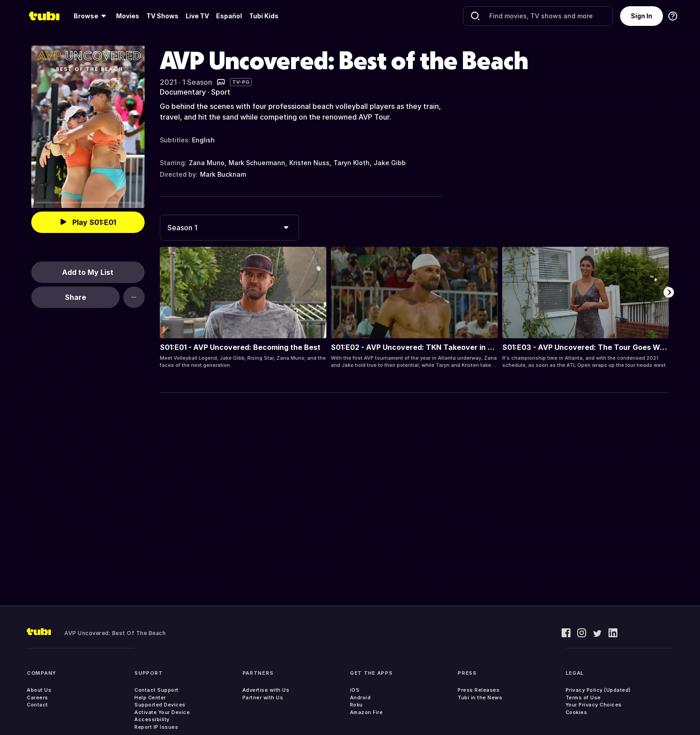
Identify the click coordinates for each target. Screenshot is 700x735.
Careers (37, 698)
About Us (39, 690)
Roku (356, 705)
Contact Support (156, 690)
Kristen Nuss (309, 163)
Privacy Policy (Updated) (598, 690)
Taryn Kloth (352, 163)
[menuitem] (91, 16)
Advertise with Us (266, 690)
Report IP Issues (156, 727)
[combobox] (229, 228)
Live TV (197, 16)
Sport (221, 92)
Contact (37, 705)
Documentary (183, 92)
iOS (355, 690)
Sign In (642, 16)
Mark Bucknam (223, 174)
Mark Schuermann (257, 163)
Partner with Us (263, 698)
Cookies (577, 712)
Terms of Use (583, 698)
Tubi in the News (480, 698)
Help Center (150, 698)
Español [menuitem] (229, 16)
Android (360, 698)
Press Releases (479, 690)
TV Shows (162, 16)
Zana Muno (207, 163)
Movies (128, 16)
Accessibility (152, 719)
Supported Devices (160, 705)
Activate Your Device (162, 712)
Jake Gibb (390, 163)
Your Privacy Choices (594, 705)
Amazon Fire (367, 712)
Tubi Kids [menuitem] (264, 16)
